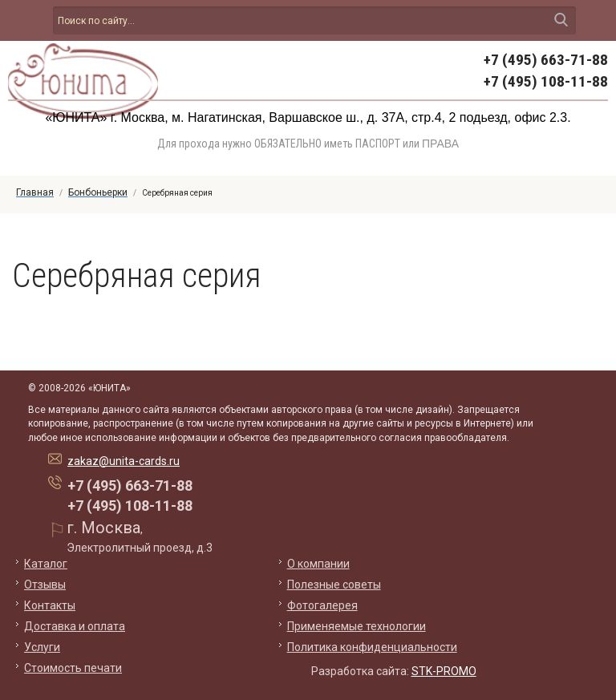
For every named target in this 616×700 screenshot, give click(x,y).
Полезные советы (334, 585)
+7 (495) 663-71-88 (546, 60)
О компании (318, 564)
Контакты (50, 605)
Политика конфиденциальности (372, 647)
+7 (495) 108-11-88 (546, 81)
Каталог (46, 564)
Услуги (42, 647)
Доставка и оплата (75, 626)
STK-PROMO (444, 671)
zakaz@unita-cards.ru (124, 461)
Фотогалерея (322, 605)
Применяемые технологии (357, 626)
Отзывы (45, 585)
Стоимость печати (73, 668)
